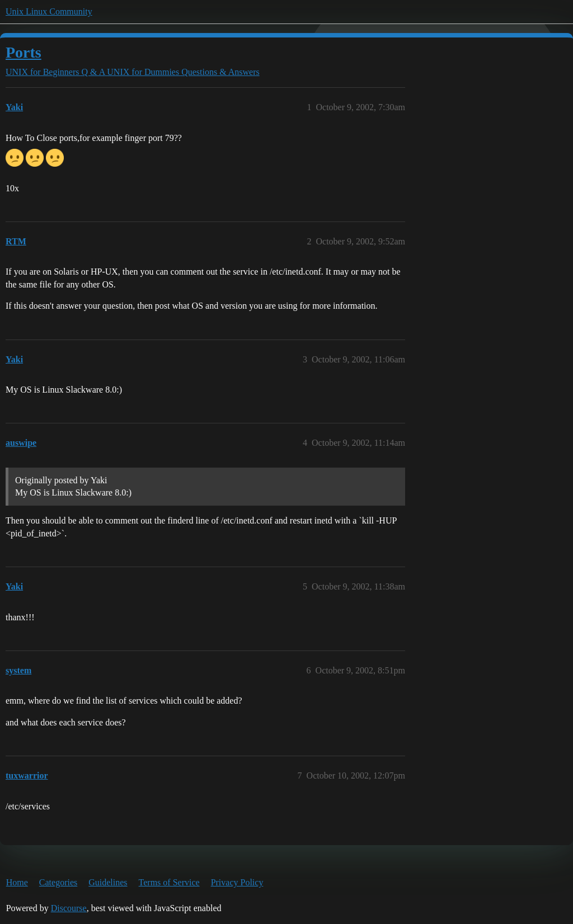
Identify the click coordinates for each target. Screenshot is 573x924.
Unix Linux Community (49, 11)
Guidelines (108, 882)
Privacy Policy (237, 882)
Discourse (69, 908)
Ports (24, 52)
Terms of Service (169, 882)
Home (17, 882)
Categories (58, 882)
